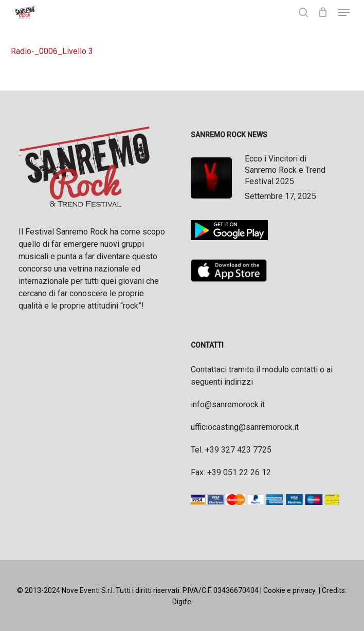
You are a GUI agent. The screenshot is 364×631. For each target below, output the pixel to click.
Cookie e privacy (289, 590)
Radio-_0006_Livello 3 (52, 51)
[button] (344, 12)
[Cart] (323, 12)
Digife (182, 602)
